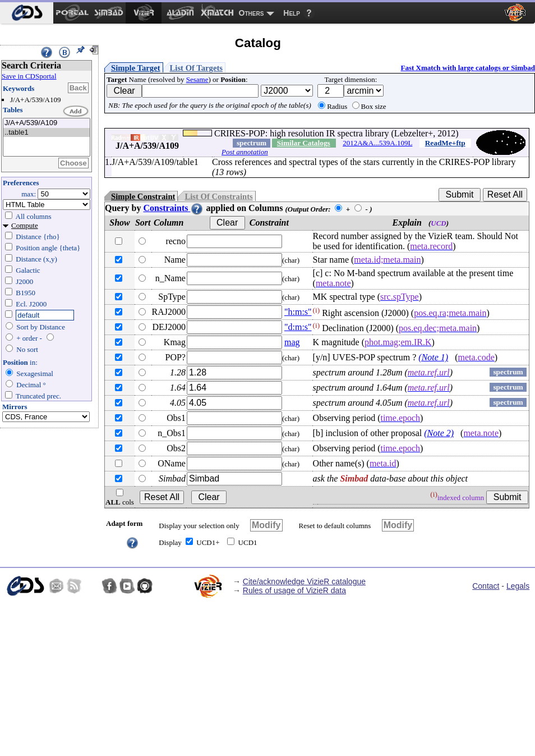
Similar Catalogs (304, 143)
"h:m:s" (298, 312)
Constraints (173, 208)
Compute (25, 225)
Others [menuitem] (252, 13)
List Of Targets (196, 68)
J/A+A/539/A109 (47, 123)
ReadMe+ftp (445, 143)
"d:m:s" (298, 327)
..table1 (47, 133)
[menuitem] (27, 13)
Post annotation (245, 152)
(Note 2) (439, 433)
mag (292, 342)
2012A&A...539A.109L (377, 143)
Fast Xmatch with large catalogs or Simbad (468, 68)
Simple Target (136, 68)
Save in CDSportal (29, 76)
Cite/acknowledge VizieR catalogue (304, 581)
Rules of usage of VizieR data (294, 590)
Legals (518, 586)
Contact (486, 586)
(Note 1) (433, 357)
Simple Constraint (143, 196)
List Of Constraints (218, 196)
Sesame (197, 79)
